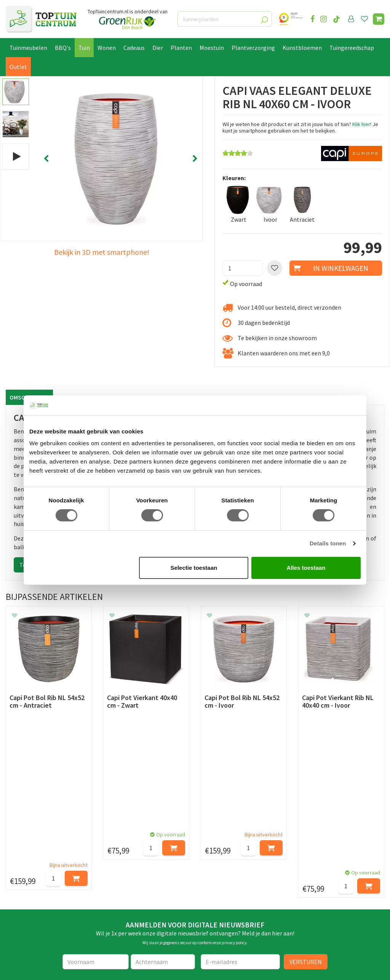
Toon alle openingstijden (136, 914)
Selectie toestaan (194, 568)
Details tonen (328, 543)
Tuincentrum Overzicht (123, 967)
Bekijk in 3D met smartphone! (102, 252)
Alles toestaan (306, 568)
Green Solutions (75, 967)
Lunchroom (21, 939)
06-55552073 (324, 864)
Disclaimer (20, 896)
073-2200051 (324, 852)
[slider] (238, 153)
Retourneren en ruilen (34, 870)
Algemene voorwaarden (37, 879)
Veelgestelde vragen (32, 905)
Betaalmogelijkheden (34, 853)
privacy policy (234, 785)
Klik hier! (362, 124)
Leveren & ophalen (30, 862)
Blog (12, 930)
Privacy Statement (30, 887)
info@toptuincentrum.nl (340, 875)
